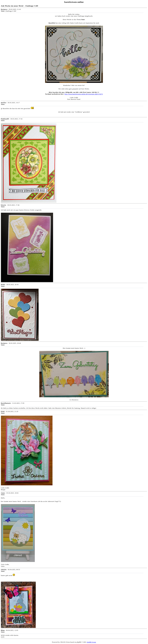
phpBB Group (92, 642)
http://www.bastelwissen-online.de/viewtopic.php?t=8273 (84, 94)
